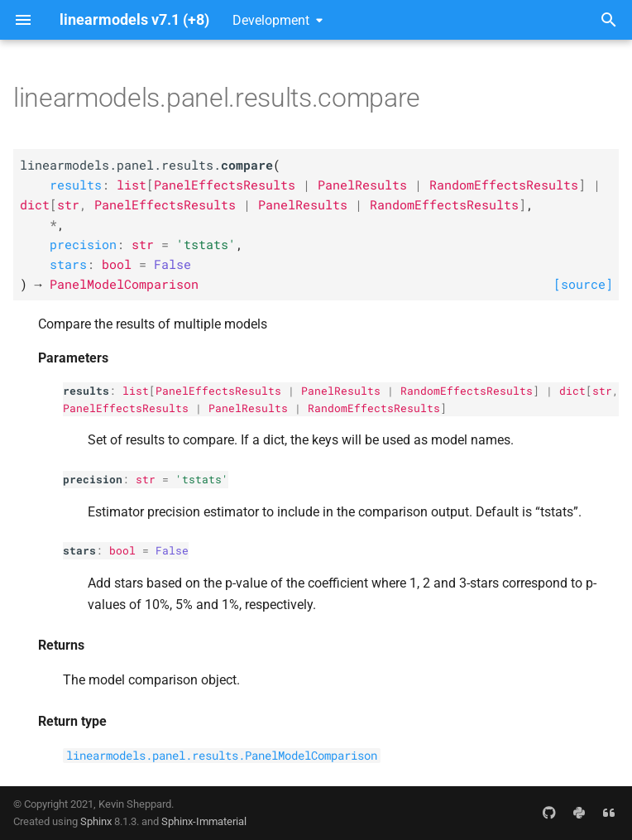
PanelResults (341, 391)
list (136, 391)
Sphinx (96, 821)
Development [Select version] (271, 20)
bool (122, 550)
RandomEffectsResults (467, 391)
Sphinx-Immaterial (204, 821)
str (602, 391)
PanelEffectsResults (218, 391)
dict (572, 391)
